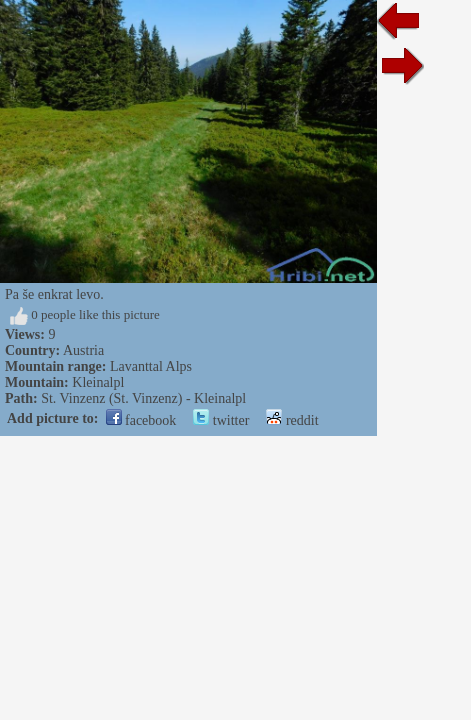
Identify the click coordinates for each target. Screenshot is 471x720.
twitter (221, 420)
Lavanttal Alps (151, 366)
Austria (83, 350)
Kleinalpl (98, 382)
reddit (292, 420)
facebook (141, 420)
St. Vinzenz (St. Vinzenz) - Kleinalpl (143, 398)
